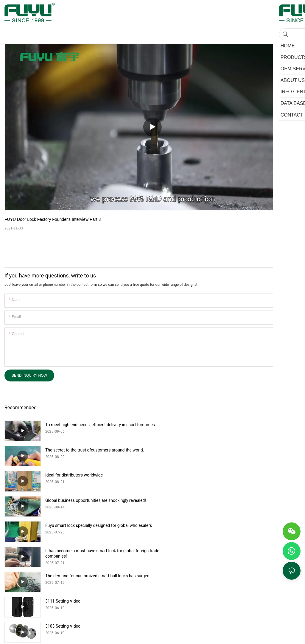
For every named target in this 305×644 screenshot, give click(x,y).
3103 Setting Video (63, 525)
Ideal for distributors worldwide (74, 450)
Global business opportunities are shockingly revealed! (244, 450)
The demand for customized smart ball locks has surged (97, 500)
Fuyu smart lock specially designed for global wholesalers (99, 475)
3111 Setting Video (211, 500)
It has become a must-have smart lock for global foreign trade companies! (245, 478)
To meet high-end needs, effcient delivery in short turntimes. (91, 427)
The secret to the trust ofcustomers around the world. (243, 425)
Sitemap (208, 568)
